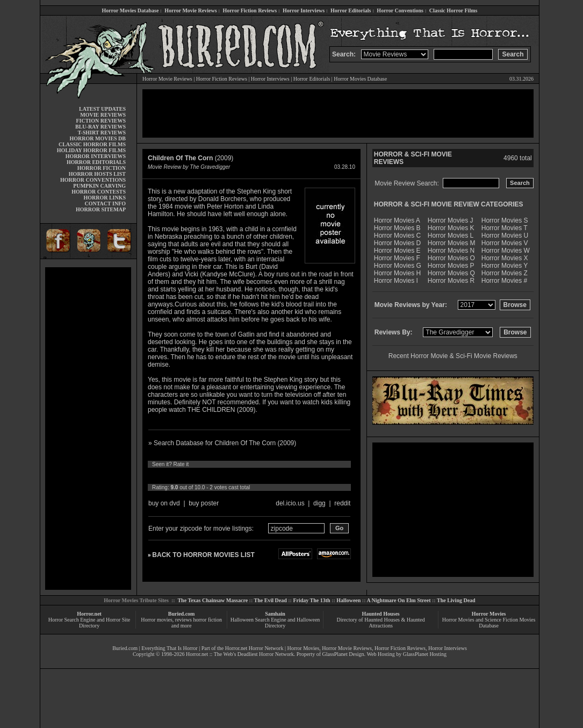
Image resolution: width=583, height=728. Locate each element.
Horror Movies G (398, 266)
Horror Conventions (400, 10)
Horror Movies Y (505, 266)
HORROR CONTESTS (99, 192)
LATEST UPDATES (102, 109)
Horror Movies (489, 614)
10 (253, 476)
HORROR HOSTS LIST (97, 174)
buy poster (204, 503)
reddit (342, 503)
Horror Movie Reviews (190, 10)
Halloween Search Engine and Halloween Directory (275, 623)
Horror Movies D (397, 243)
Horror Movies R (451, 281)
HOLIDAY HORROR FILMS (91, 150)
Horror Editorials (351, 10)
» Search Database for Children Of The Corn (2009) (222, 443)
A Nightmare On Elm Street (398, 600)
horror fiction (207, 620)
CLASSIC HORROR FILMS (92, 144)
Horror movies (157, 620)
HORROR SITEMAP (101, 209)
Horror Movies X (505, 258)
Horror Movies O (451, 258)
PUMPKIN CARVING (99, 186)
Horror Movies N (451, 251)
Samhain (275, 614)
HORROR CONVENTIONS (93, 180)
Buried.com (182, 614)
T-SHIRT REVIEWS (102, 133)
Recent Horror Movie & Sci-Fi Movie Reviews (453, 356)
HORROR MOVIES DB (98, 138)
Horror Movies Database (131, 10)
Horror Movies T (505, 228)
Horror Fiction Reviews (250, 10)
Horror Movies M (452, 243)
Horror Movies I (396, 281)
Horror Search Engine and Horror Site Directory (89, 623)
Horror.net (89, 614)
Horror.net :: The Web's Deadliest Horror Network (240, 654)
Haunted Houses (380, 614)
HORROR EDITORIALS (96, 162)
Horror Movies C (397, 235)
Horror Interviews (304, 10)
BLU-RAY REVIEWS (100, 127)
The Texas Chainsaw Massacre (213, 600)
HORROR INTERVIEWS (96, 156)
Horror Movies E (397, 251)
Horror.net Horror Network (254, 648)
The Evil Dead (271, 600)
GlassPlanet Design (343, 654)
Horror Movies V (505, 243)
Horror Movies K (451, 228)
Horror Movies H (397, 273)
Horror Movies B (397, 228)
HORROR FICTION (102, 168)
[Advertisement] (88, 429)
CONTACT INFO (105, 204)
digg (319, 503)
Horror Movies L (451, 235)
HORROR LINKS (105, 198)
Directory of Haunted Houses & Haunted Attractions (381, 623)
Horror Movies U (505, 235)
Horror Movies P (451, 266)
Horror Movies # (504, 281)
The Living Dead (456, 600)
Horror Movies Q (451, 273)
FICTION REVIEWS (101, 121)
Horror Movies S (505, 220)
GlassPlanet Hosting (425, 654)
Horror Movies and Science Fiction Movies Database (489, 623)
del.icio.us (290, 503)
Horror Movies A (397, 220)
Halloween (348, 600)
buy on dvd (164, 503)
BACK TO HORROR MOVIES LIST (203, 555)
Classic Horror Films (454, 10)
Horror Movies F (397, 258)
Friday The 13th (311, 600)
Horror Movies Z (505, 273)
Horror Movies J (451, 220)
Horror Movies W (506, 251)
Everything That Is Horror (170, 648)
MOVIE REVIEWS (103, 115)
